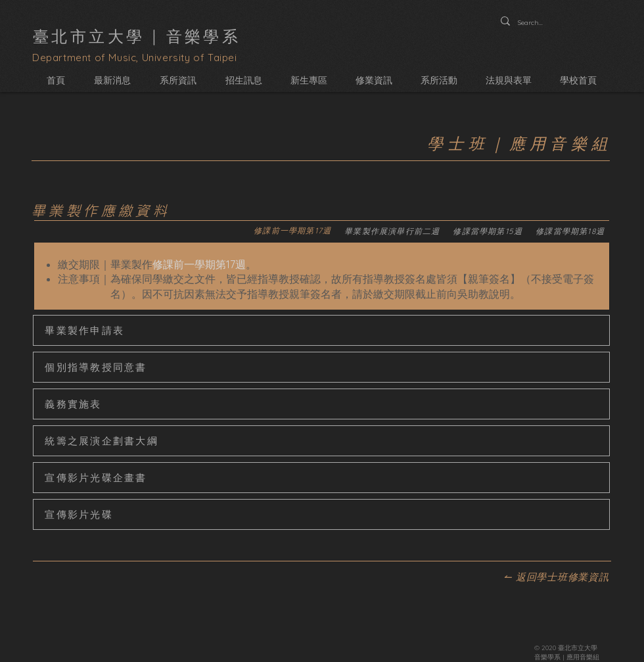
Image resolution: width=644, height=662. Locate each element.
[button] (178, 81)
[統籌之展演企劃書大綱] (321, 441)
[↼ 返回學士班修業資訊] (556, 577)
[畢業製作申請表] (321, 330)
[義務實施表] (321, 404)
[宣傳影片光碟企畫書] (321, 478)
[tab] (292, 232)
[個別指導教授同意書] (321, 367)
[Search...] (533, 23)
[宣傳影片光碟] (321, 514)
